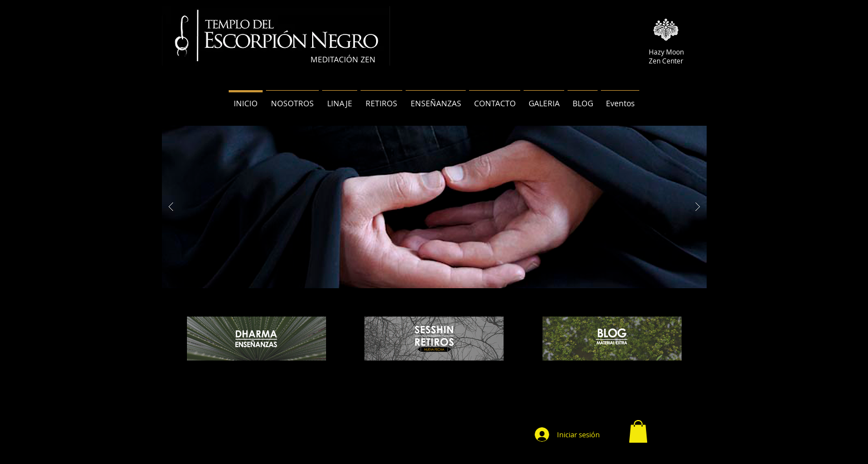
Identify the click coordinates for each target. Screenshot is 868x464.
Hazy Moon (666, 52)
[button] (638, 431)
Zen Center (666, 61)
